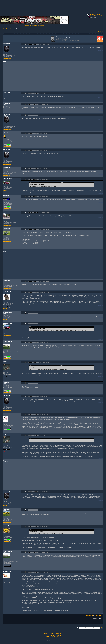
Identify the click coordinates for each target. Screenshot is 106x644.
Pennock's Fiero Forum (94, 14)
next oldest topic (99, 32)
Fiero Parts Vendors (58, 636)
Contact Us (47, 633)
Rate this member (7, 59)
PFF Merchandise (50, 637)
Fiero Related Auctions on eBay (53, 638)
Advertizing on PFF (48, 636)
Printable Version (21, 29)
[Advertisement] (25, 39)
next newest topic (91, 32)
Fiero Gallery (57, 637)
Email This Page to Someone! (10, 29)
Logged (101, 51)
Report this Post (33, 45)
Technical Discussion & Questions (98, 16)
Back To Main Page (57, 633)
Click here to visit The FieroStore (30, 26)
